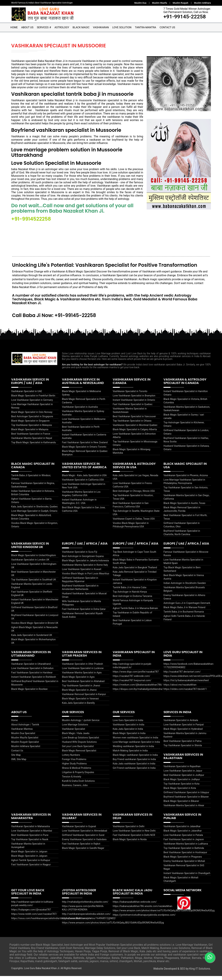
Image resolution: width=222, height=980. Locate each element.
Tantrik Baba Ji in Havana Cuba (130, 591)
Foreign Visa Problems (74, 763)
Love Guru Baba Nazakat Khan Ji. (42, 972)
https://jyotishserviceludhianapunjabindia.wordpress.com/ (144, 919)
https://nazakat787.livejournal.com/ (132, 684)
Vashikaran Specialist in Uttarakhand (31, 668)
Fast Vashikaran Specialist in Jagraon (184, 843)
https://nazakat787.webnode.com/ (132, 680)
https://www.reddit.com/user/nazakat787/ (34, 918)
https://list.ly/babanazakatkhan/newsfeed (186, 684)
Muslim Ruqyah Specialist (25, 746)
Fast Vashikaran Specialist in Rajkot (81, 848)
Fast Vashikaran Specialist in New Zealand (85, 446)
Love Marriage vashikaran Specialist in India (136, 746)
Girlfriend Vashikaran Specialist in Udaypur (186, 796)
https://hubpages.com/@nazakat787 (31, 914)
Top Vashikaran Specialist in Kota (181, 788)
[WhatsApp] (210, 957)
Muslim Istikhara (202, 3)
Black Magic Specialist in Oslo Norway (32, 416)
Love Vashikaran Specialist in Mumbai (32, 835)
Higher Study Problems (74, 768)
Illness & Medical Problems (77, 772)
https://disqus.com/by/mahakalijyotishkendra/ (138, 693)
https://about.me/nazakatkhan (180, 688)
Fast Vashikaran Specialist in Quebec (133, 408)
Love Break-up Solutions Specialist (81, 742)
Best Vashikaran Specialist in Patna (183, 745)
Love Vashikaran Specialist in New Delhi (134, 835)
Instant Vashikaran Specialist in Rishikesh (34, 681)
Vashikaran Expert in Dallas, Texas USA (134, 523)
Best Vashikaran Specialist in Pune (30, 839)
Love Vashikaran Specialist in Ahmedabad (85, 835)
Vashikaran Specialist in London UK (30, 564)
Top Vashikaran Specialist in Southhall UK (34, 584)
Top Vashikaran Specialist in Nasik (30, 843)
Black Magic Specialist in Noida (130, 843)
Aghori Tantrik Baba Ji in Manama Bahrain (135, 612)
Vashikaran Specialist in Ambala (181, 724)
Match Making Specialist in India (130, 755)
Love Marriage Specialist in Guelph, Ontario (34, 515)
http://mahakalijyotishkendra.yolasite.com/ (85, 906)
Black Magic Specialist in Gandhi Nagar (83, 852)
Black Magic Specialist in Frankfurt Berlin (33, 400)
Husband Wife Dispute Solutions (79, 746)
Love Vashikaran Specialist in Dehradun (32, 672)
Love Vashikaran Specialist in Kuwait (82, 573)
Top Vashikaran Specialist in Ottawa (132, 425)
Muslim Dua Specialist (23, 737)
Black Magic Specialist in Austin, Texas (184, 507)
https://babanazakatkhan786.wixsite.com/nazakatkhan (143, 910)
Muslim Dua (140, 3)
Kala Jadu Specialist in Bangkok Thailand (135, 571)
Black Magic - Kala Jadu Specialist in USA (84, 479)
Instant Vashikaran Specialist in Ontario (134, 404)
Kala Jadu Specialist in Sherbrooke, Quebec (35, 511)
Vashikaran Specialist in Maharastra (31, 830)
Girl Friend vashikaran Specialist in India (134, 772)
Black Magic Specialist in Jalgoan (29, 855)
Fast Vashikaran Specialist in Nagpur (31, 868)
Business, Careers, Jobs (75, 789)
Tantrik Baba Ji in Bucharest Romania (184, 616)
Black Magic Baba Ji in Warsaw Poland (184, 611)
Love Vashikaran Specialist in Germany (32, 404)
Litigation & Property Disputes (78, 776)
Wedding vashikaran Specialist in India (133, 750)
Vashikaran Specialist (74, 733)
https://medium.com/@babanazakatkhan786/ (138, 688)
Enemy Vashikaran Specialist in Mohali (184, 865)
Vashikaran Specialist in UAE (27, 395)
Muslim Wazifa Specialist (25, 742)
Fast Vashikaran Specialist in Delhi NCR (134, 839)
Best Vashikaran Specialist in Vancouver (134, 420)
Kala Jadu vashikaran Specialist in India (134, 768)
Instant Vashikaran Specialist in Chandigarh (187, 877)
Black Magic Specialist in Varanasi (80, 702)
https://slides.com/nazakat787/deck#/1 (185, 693)
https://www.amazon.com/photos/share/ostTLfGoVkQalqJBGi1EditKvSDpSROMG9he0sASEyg (113, 927)
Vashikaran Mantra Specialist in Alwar (184, 809)
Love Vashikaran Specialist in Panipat (184, 729)
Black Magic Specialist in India (129, 737)
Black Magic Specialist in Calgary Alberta (135, 433)
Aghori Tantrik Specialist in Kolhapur (31, 864)
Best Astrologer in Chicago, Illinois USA (134, 495)
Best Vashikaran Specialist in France (31, 438)
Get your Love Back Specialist (78, 750)
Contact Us (167, 27)
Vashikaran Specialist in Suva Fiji (80, 556)
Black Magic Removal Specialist (79, 755)
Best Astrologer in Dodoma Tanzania (133, 600)
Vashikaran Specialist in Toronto (130, 395)
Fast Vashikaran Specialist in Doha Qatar (84, 613)
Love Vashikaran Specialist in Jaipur (183, 775)
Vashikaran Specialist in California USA (83, 484)
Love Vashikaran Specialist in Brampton (134, 400)
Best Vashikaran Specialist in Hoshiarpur (185, 856)
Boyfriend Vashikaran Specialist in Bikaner (186, 801)
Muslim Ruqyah (181, 3)
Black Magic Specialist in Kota (180, 792)
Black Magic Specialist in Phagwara (183, 861)
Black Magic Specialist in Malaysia (30, 433)
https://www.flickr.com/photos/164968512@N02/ (89, 922)
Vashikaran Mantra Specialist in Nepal (32, 442)
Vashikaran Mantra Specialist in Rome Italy (85, 569)
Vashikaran (101, 27)
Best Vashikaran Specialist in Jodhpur (184, 779)
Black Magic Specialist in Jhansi (79, 694)
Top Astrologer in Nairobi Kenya (130, 596)
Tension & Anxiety (72, 781)
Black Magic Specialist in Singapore (30, 425)
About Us (27, 27)
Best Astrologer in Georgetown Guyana (83, 560)
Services (43, 27)
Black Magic (81, 27)
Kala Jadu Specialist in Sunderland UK (32, 639)
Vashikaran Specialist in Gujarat (79, 830)
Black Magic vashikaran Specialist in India (135, 759)
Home (14, 27)
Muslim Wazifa (160, 3)
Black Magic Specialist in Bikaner (181, 805)
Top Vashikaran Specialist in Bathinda (184, 852)
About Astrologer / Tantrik (25, 729)
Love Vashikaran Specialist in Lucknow (83, 672)
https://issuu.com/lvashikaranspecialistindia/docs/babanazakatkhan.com (51, 922)
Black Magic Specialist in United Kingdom (34, 559)
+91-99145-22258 (184, 17)
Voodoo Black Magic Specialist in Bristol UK (35, 627)
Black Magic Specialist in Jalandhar (183, 835)
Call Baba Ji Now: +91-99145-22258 (55, 319)
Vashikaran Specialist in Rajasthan (182, 770)
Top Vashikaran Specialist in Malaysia (32, 429)
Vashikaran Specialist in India (129, 729)
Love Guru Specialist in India (128, 724)
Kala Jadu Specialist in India (128, 733)
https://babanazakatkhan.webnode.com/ (135, 906)
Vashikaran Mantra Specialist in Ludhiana (186, 848)
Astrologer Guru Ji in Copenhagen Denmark (187, 607)
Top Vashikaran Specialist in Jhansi (81, 689)
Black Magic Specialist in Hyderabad (183, 733)
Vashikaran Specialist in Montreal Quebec (135, 429)
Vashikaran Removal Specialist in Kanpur (84, 698)
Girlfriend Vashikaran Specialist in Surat (83, 839)
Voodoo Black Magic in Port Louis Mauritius (86, 577)
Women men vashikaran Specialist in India (136, 742)
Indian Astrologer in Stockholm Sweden (185, 587)
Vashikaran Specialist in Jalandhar (182, 830)
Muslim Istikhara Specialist (26, 750)
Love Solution (122, 27)
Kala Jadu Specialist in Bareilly (78, 707)
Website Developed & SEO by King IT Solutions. (182, 973)
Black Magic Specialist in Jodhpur (182, 783)
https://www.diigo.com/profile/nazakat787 (136, 675)
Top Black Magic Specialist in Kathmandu (34, 446)
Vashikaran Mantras (22, 733)
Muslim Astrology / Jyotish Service (81, 724)
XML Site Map (19, 763)
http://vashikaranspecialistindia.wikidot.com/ (86, 918)
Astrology (62, 27)
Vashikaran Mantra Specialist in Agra (82, 676)
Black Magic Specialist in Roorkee (29, 693)
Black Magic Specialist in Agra (78, 681)
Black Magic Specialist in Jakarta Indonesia (85, 564)
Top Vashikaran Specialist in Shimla (183, 749)
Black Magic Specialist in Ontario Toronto (84, 451)
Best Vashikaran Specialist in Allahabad (83, 685)
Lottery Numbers (71, 759)
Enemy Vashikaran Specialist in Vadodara (84, 843)
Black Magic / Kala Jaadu (76, 737)
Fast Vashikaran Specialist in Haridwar (32, 676)
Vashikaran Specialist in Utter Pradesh (82, 668)
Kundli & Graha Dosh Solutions (78, 785)
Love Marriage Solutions (75, 729)
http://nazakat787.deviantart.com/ (182, 675)
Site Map (16, 759)
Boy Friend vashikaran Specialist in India (134, 763)
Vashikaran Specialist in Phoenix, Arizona (186, 479)
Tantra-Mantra (145, 27)
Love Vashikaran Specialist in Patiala (183, 839)
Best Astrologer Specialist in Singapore (32, 420)
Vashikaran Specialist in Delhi (129, 830)
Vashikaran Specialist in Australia (80, 411)
